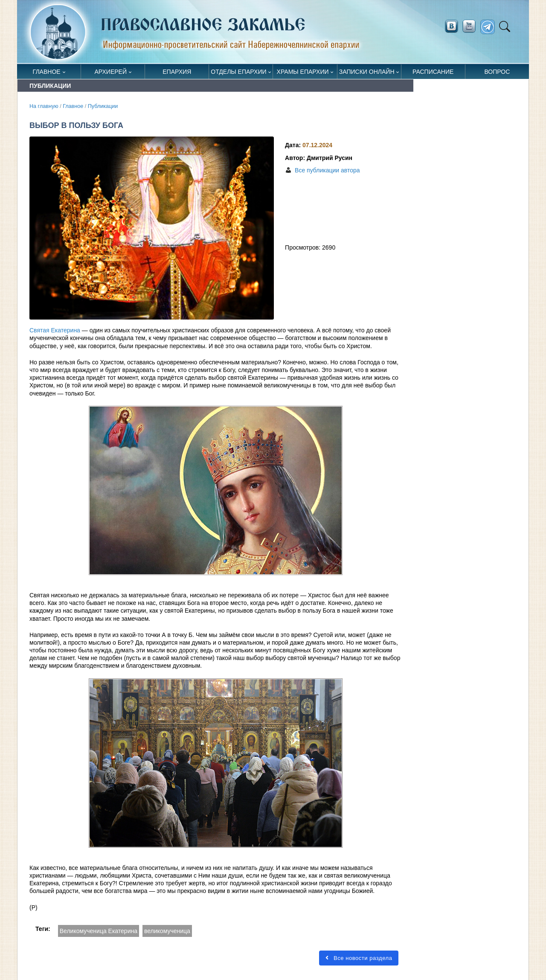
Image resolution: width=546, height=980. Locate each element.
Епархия (177, 72)
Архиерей (110, 72)
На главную (44, 106)
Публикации (103, 106)
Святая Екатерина (55, 330)
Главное (47, 72)
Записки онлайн (367, 72)
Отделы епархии (238, 72)
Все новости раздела (359, 958)
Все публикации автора (327, 170)
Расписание (433, 72)
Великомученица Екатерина (99, 931)
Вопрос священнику (497, 74)
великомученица (167, 931)
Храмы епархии (303, 72)
